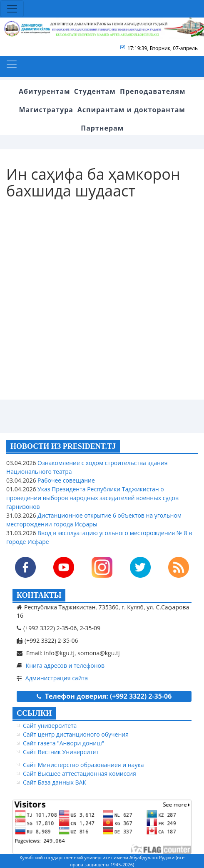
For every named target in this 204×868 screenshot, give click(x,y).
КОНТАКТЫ (39, 595)
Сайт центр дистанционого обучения (76, 734)
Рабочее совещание (65, 480)
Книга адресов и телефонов (65, 665)
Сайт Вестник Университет (61, 752)
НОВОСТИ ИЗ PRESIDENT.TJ (63, 446)
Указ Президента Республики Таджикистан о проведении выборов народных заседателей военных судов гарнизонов (92, 498)
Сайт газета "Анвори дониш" (63, 743)
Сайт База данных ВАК (55, 782)
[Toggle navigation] (12, 9)
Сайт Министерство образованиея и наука (83, 765)
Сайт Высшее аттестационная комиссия (80, 774)
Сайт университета (50, 726)
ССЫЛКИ (34, 713)
